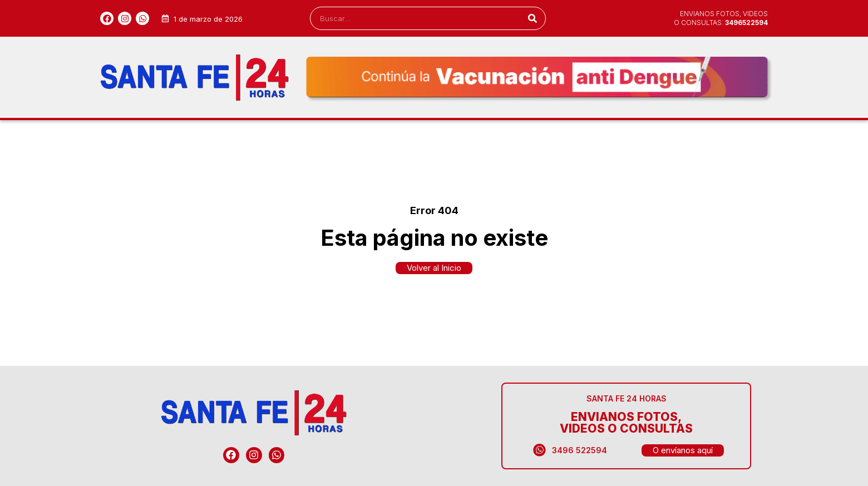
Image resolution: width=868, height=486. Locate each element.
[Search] (532, 18)
